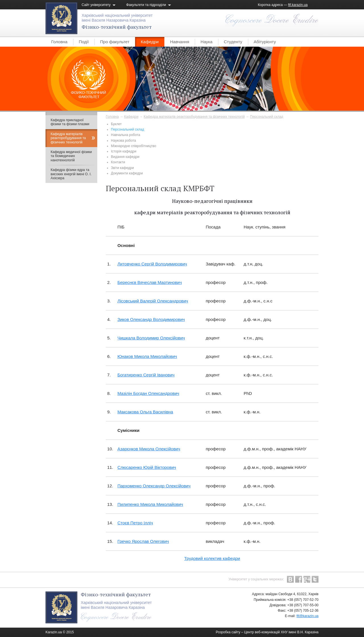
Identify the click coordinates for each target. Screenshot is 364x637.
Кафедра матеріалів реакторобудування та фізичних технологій (194, 117)
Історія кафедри (124, 151)
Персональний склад (267, 117)
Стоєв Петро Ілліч (135, 523)
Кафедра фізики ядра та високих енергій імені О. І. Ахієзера (71, 174)
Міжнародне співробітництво (134, 146)
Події (84, 42)
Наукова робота (123, 141)
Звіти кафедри (122, 168)
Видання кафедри (125, 157)
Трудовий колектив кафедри (212, 558)
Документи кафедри (127, 173)
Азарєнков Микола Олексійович (149, 449)
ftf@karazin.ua (307, 616)
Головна (59, 42)
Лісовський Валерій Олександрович (153, 301)
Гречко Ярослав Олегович (143, 541)
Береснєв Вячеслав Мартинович (150, 282)
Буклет (116, 124)
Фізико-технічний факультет (117, 27)
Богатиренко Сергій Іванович (146, 375)
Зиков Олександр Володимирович (151, 319)
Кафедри (150, 42)
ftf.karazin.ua (298, 5)
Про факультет (115, 42)
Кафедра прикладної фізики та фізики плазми (70, 122)
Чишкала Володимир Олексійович (151, 338)
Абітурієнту (265, 42)
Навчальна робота (126, 135)
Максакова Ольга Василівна (145, 412)
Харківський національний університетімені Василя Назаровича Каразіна (117, 18)
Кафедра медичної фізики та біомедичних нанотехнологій (71, 156)
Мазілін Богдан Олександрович (148, 393)
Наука (206, 42)
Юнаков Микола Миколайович (147, 356)
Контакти (118, 162)
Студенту (233, 42)
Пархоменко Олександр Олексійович (154, 486)
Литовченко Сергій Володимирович (152, 264)
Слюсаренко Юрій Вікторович (147, 467)
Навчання (180, 42)
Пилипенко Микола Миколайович (150, 504)
